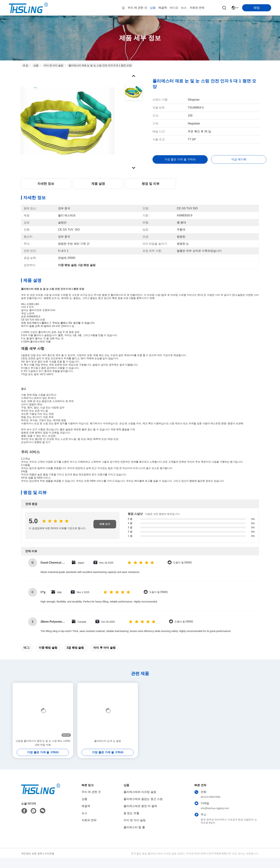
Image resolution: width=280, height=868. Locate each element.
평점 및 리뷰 (151, 184)
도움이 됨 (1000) (182, 563)
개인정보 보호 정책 (32, 854)
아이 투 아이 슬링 (104, 648)
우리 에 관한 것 (137, 8)
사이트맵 (49, 854)
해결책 (163, 8)
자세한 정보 (46, 184)
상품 (153, 8)
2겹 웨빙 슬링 (75, 648)
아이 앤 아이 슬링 (53, 65)
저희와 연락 (197, 8)
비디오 (174, 8)
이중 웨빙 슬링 (48, 648)
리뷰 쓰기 (105, 524)
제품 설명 (98, 184)
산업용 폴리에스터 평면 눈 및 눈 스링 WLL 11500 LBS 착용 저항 (43, 743)
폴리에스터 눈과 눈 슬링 (108, 741)
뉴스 (184, 8)
